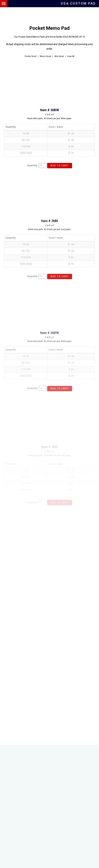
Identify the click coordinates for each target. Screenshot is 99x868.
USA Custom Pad (78, 3)
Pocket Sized (30, 56)
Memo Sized (45, 56)
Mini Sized (59, 56)
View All (71, 56)
